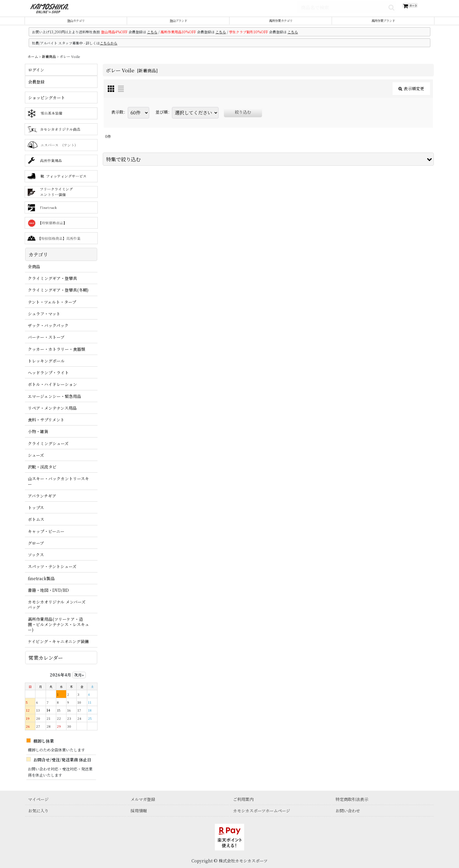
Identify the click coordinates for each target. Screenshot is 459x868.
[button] (268, 166)
